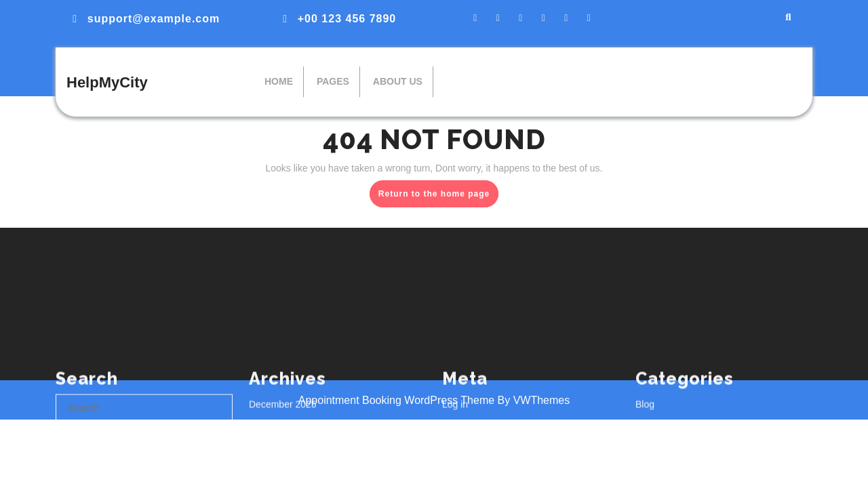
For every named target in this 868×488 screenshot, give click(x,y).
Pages (333, 81)
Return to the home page (438, 197)
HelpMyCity (107, 82)
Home (279, 81)
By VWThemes (534, 400)
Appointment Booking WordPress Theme (398, 400)
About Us (398, 81)
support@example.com (154, 19)
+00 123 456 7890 (347, 19)
